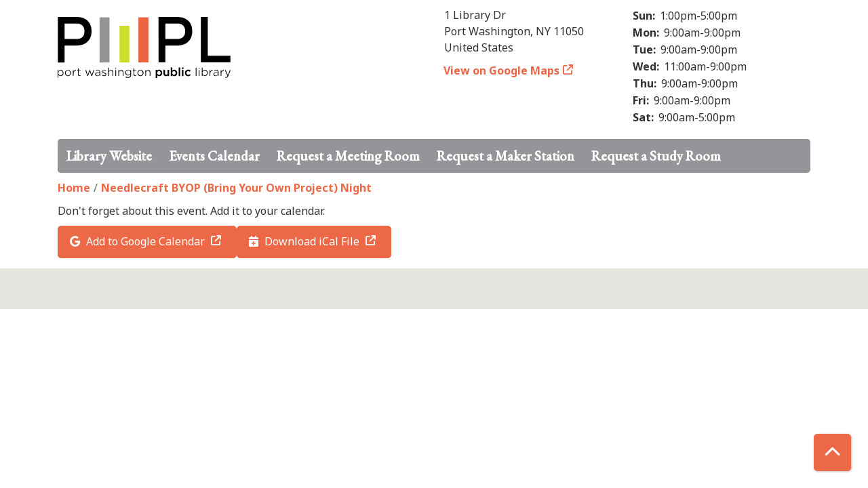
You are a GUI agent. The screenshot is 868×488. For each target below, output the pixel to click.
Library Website (109, 156)
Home (74, 188)
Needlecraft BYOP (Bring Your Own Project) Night (236, 188)
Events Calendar (214, 156)
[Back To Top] (832, 452)
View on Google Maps (502, 70)
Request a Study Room (656, 156)
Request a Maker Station (506, 156)
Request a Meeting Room (348, 156)
